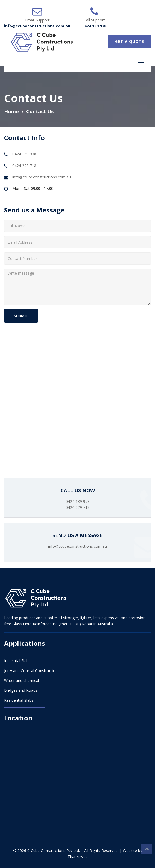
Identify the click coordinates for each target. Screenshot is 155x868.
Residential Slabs (19, 700)
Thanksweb (78, 856)
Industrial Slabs (17, 661)
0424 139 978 (94, 26)
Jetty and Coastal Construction (31, 671)
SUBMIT (21, 316)
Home (11, 111)
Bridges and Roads (21, 690)
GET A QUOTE (130, 41)
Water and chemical (22, 680)
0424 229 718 (24, 166)
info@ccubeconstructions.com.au (37, 26)
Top (147, 849)
